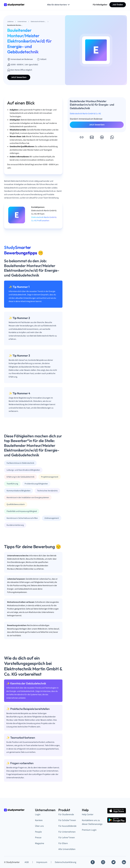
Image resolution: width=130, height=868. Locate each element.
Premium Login (89, 830)
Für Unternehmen (67, 832)
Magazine (40, 843)
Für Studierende (66, 815)
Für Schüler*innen (67, 820)
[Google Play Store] (117, 820)
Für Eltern (63, 843)
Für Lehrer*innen (67, 838)
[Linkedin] (124, 862)
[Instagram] (103, 862)
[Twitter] (113, 862)
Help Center (88, 815)
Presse (38, 838)
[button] (82, 137)
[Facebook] (93, 862)
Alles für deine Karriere (59, 5)
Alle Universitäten (67, 849)
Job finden (118, 5)
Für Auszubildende (67, 826)
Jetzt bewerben (19, 77)
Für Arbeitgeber (100, 5)
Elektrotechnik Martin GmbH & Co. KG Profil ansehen (44, 219)
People (38, 832)
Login (38, 815)
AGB (27, 862)
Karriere (39, 820)
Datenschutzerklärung (66, 862)
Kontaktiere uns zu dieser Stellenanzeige (92, 822)
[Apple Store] (117, 811)
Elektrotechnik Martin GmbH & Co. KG (85, 114)
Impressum (42, 862)
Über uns (39, 826)
